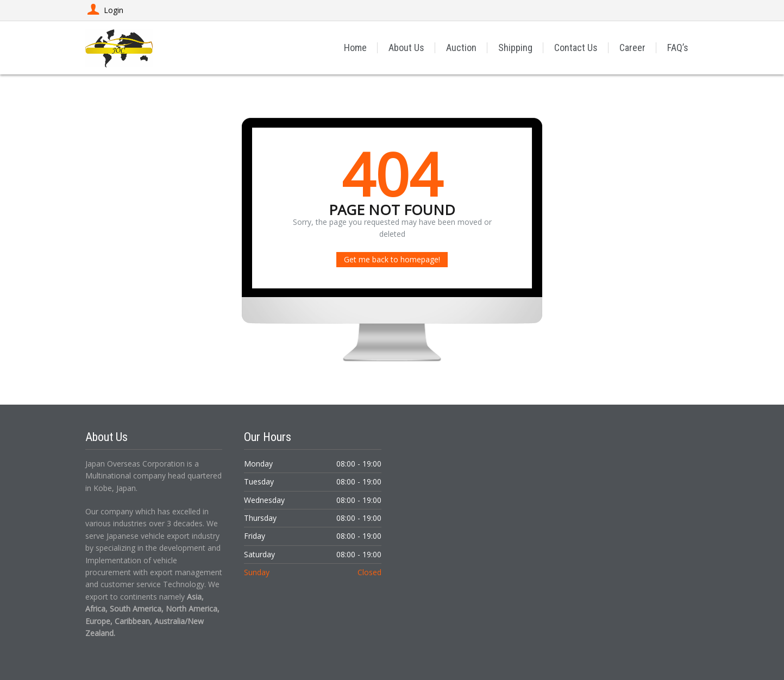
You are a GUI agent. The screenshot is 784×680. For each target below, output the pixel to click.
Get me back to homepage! (392, 259)
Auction (461, 48)
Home (355, 48)
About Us (406, 48)
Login (104, 10)
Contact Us (576, 48)
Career (632, 48)
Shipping (515, 48)
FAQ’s (678, 48)
